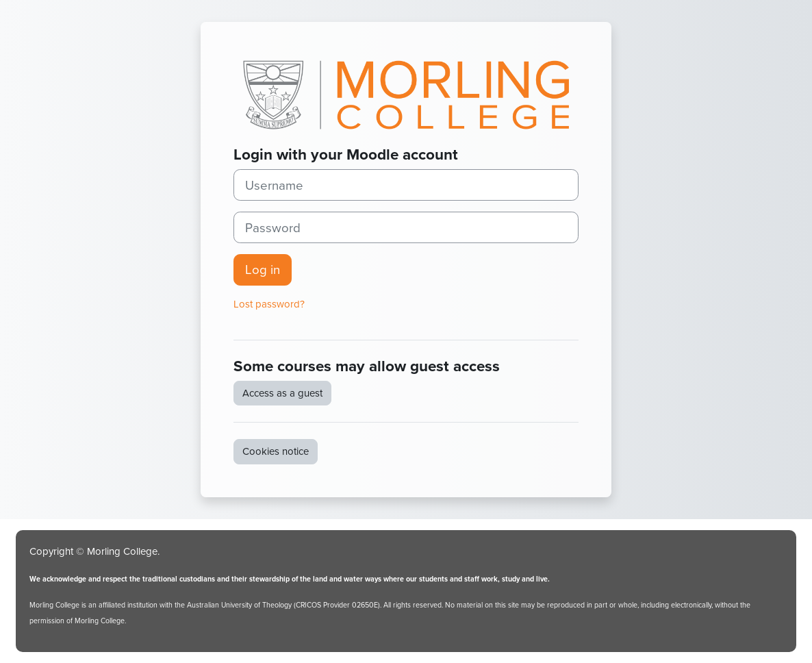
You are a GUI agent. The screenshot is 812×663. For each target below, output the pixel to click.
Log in (263, 270)
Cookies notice (276, 451)
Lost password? (269, 304)
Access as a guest (282, 393)
